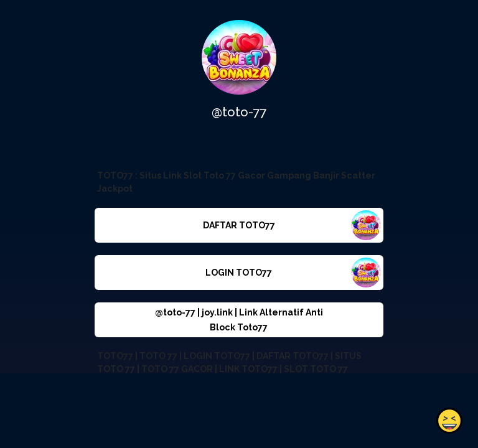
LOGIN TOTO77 (239, 273)
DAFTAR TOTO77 (239, 225)
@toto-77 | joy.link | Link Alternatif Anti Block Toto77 (239, 320)
